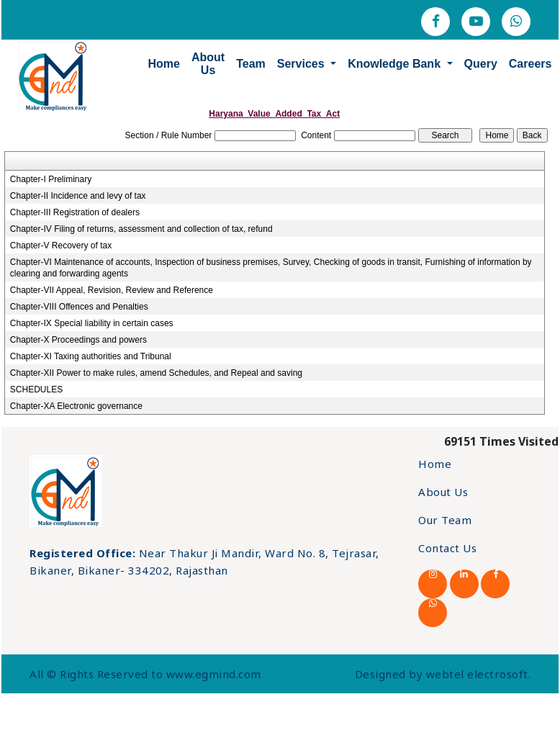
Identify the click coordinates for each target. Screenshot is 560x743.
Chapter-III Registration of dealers (75, 212)
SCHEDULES (36, 389)
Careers (525, 63)
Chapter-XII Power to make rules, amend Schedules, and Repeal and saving (156, 373)
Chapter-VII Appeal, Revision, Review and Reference (112, 290)
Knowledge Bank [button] (391, 63)
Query (476, 63)
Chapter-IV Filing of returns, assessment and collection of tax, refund (141, 229)
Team (247, 63)
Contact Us (447, 548)
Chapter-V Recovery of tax (61, 246)
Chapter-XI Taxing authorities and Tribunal (91, 356)
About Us (203, 63)
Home (159, 63)
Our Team (445, 520)
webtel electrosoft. (479, 674)
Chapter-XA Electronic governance (76, 406)
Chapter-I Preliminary (51, 179)
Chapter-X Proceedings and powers (78, 340)
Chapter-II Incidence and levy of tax (78, 196)
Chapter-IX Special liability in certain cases (92, 323)
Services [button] (297, 63)
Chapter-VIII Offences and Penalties (79, 307)
